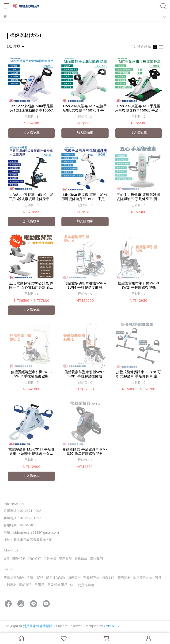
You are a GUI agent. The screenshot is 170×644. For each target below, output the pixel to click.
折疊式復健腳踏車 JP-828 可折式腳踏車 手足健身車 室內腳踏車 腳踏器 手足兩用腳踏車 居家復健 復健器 (138, 375)
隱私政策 (65, 559)
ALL (73, 585)
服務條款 (81, 559)
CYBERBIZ (112, 626)
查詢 (7, 559)
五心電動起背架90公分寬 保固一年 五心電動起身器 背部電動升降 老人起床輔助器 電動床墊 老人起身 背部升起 (31, 286)
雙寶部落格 (86, 585)
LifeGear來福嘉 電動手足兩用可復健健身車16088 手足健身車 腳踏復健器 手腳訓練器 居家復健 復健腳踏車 (85, 197)
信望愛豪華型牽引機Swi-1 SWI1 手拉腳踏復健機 (85, 375)
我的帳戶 (34, 559)
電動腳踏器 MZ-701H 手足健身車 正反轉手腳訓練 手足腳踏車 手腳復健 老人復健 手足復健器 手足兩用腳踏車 (31, 452)
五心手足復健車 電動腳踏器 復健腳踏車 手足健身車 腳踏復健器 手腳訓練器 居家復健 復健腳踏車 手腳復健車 (139, 197)
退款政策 (50, 559)
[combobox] (15, 47)
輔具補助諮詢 (56, 578)
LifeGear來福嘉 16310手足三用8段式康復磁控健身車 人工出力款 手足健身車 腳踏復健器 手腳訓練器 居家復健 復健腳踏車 (32, 197)
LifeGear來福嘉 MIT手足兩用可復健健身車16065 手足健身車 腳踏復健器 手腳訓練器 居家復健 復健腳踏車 (139, 109)
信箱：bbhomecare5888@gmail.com (31, 533)
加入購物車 (31, 133)
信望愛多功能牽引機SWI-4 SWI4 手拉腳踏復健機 (85, 286)
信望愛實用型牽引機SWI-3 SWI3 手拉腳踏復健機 (138, 286)
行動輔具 (109, 578)
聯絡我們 (96, 559)
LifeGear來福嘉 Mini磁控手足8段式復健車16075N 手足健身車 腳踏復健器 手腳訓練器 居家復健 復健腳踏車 (85, 109)
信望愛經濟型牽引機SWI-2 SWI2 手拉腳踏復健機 (32, 375)
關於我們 (19, 559)
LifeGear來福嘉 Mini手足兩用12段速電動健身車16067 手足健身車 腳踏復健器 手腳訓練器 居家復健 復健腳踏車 (31, 109)
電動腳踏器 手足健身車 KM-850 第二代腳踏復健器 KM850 (85, 452)
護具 (158, 578)
